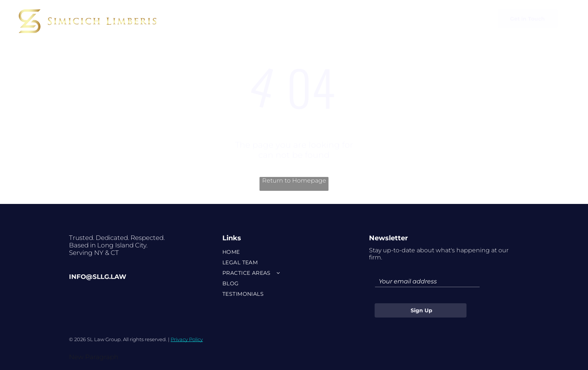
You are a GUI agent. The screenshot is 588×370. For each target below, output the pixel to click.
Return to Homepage (294, 181)
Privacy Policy (187, 339)
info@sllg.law (98, 277)
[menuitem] (220, 17)
